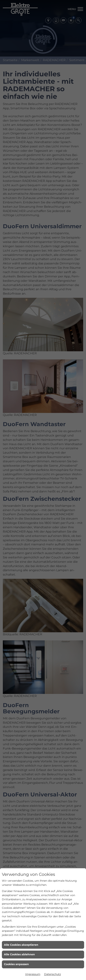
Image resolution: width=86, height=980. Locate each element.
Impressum (33, 974)
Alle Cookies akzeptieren (21, 945)
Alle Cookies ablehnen (19, 954)
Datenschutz (53, 974)
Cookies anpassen (16, 964)
